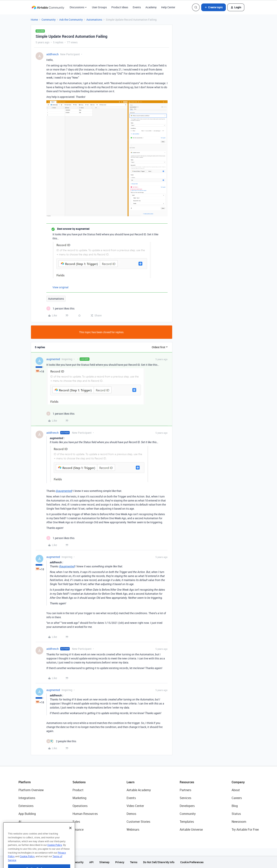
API (91, 862)
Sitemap (104, 862)
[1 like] (60, 308)
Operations (80, 806)
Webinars (133, 829)
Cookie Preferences (192, 862)
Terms (134, 862)
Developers (187, 806)
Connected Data (30, 829)
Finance (78, 829)
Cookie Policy (55, 854)
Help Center (168, 7)
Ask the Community (71, 20)
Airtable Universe (191, 829)
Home (34, 20)
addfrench (53, 54)
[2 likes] (61, 741)
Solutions (79, 782)
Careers (237, 798)
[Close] (70, 837)
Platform (25, 782)
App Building (27, 814)
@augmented (64, 491)
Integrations (27, 798)
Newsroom (239, 822)
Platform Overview (31, 790)
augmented (53, 359)
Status (236, 814)
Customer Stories (138, 822)
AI (20, 822)
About (236, 790)
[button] (214, 7)
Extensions (26, 806)
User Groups (99, 7)
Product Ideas (120, 7)
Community (49, 20)
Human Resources (85, 814)
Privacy (120, 862)
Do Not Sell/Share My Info (159, 862)
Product (78, 790)
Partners (185, 790)
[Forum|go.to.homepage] (48, 7)
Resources (187, 782)
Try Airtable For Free (245, 829)
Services (185, 798)
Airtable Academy (139, 790)
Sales (76, 822)
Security (78, 862)
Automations (94, 20)
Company (238, 782)
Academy (151, 7)
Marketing (79, 798)
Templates (187, 822)
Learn (131, 782)
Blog (235, 806)
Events (137, 7)
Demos (131, 814)
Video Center (135, 806)
